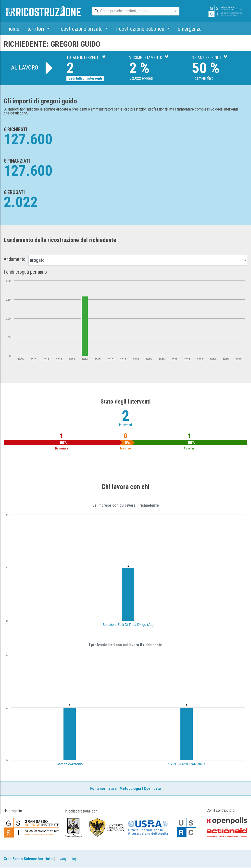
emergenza (190, 29)
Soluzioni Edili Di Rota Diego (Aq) (128, 625)
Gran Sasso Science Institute (28, 859)
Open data (152, 789)
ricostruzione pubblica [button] (141, 29)
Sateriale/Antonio (70, 764)
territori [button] (36, 29)
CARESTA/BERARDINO (187, 764)
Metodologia (130, 789)
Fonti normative (103, 789)
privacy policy (66, 859)
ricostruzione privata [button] (81, 29)
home (13, 29)
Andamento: (15, 259)
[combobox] (131, 11)
